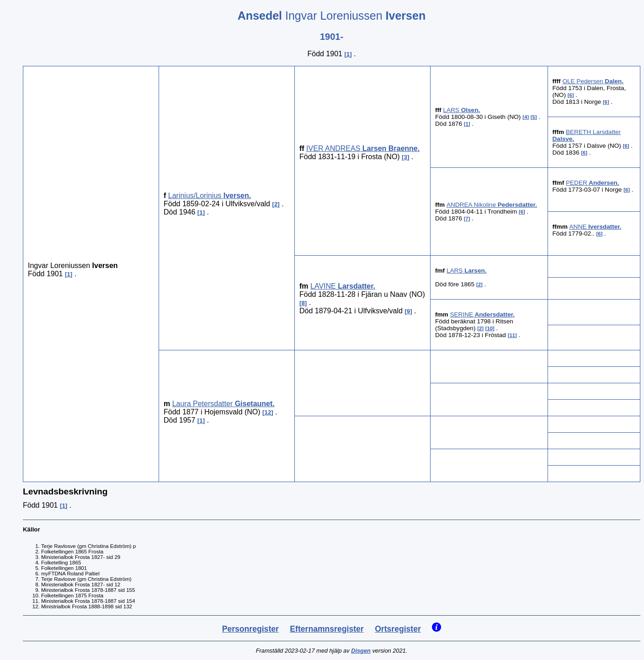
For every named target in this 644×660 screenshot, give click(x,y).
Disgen (361, 651)
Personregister (250, 629)
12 (268, 412)
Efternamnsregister (327, 629)
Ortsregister (398, 629)
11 (512, 335)
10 (490, 328)
